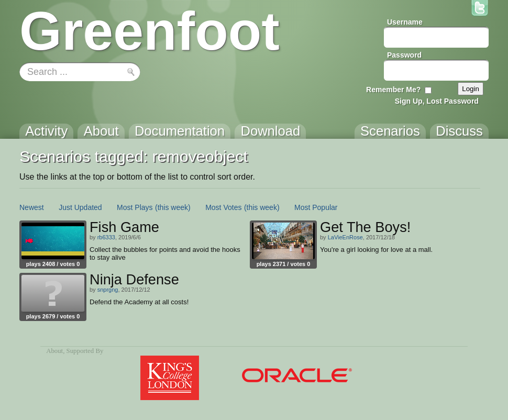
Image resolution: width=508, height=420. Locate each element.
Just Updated (80, 207)
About (54, 351)
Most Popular (316, 207)
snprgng (108, 290)
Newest (32, 207)
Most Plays (135, 207)
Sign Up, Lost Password (437, 101)
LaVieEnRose (345, 237)
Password (404, 55)
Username (405, 22)
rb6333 (106, 237)
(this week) (173, 207)
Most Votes (223, 207)
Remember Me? (393, 90)
